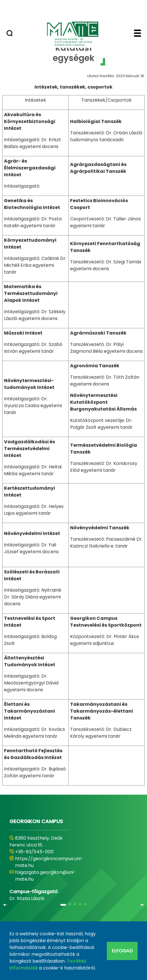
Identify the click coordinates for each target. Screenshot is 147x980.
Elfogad (122, 951)
